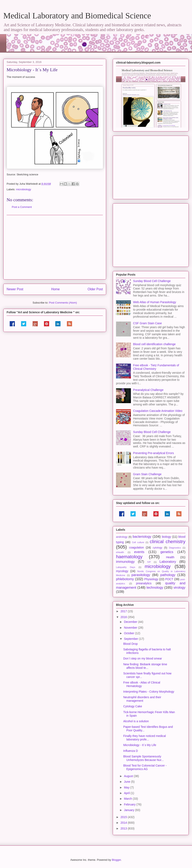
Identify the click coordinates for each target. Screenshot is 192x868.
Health (170, 557)
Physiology (151, 579)
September (131, 639)
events (139, 552)
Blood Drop (130, 644)
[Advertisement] (55, 247)
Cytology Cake (133, 706)
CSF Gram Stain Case (148, 323)
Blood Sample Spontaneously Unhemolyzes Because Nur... (143, 758)
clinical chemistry (168, 542)
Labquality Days (126, 567)
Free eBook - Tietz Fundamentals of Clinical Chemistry (156, 367)
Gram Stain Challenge (147, 474)
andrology (122, 537)
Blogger (116, 860)
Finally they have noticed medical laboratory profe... (145, 738)
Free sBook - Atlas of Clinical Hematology (142, 684)
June (127, 782)
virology (179, 588)
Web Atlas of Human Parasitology (155, 302)
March (128, 799)
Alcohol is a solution (136, 721)
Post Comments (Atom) (63, 303)
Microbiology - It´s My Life (140, 745)
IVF (149, 562)
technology (155, 588)
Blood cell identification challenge (154, 344)
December (131, 622)
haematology (129, 557)
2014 (124, 823)
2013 (124, 828)
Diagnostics (175, 548)
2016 (124, 617)
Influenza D (131, 751)
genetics (167, 552)
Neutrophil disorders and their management (142, 699)
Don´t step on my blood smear (143, 658)
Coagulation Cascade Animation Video (158, 411)
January (129, 810)
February (130, 804)
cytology (158, 548)
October (129, 633)
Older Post (95, 289)
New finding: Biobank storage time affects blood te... (145, 666)
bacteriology (142, 537)
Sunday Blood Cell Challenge (152, 281)
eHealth (120, 552)
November (131, 628)
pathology (168, 575)
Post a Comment (22, 207)
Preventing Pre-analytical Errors (154, 453)
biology (166, 537)
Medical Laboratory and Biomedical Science (77, 16)
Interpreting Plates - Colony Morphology (149, 692)
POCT (169, 579)
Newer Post (15, 289)
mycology (122, 571)
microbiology (24, 189)
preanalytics (144, 583)
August (129, 776)
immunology (125, 562)
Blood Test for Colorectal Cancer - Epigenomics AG (145, 767)
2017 (124, 611)
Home (56, 289)
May (127, 787)
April (127, 793)
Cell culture (138, 542)
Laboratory (168, 562)
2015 (124, 817)
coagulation (137, 547)
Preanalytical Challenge (148, 390)
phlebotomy (125, 579)
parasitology (141, 575)
